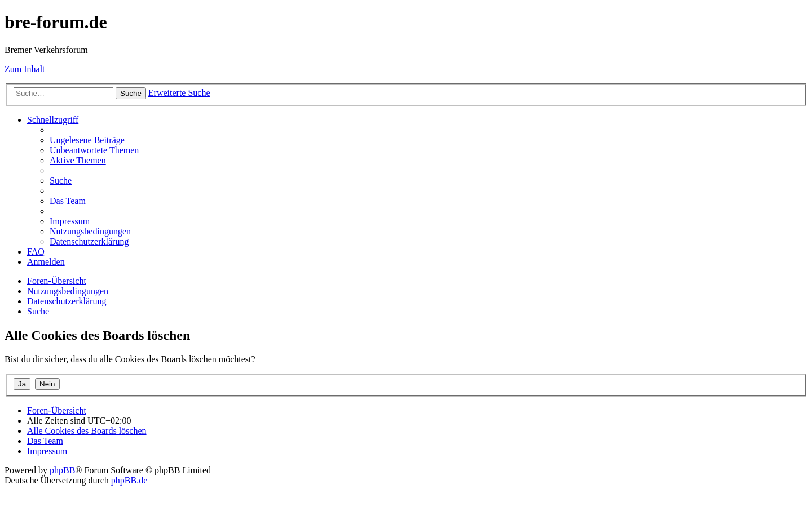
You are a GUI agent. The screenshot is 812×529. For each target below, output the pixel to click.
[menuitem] (87, 140)
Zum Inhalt (25, 69)
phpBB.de (129, 480)
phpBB (62, 470)
